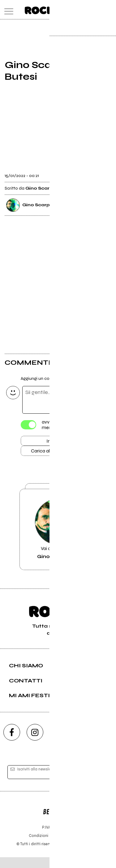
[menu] (7, 10)
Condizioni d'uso (44, 846)
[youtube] (58, 743)
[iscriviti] (100, 783)
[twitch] (81, 743)
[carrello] (85, 10)
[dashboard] (109, 10)
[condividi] (106, 174)
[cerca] (97, 10)
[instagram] (35, 743)
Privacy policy (75, 846)
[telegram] (105, 743)
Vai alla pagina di (58, 538)
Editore (58, 820)
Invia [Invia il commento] (52, 442)
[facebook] (12, 743)
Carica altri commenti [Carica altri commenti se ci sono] (58, 453)
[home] (44, 9)
